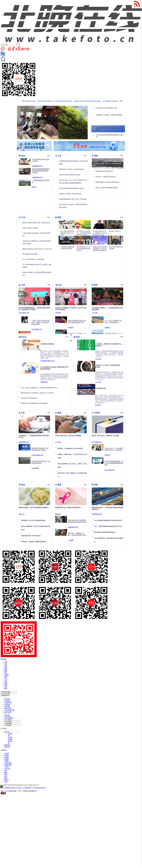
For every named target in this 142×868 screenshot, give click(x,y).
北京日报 (7, 699)
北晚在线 (7, 716)
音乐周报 (7, 706)
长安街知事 (8, 712)
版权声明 (7, 745)
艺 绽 (7, 714)
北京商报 (7, 704)
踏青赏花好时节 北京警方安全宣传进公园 (89, 101)
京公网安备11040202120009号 (12, 788)
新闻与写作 (8, 708)
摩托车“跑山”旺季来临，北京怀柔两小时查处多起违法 (57, 101)
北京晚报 (7, 701)
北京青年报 (8, 703)
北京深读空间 (9, 718)
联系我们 (7, 747)
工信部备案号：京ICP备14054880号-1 (35, 788)
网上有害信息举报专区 (13, 794)
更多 (49, 156)
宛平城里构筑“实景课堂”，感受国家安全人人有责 (120, 101)
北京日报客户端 (9, 710)
